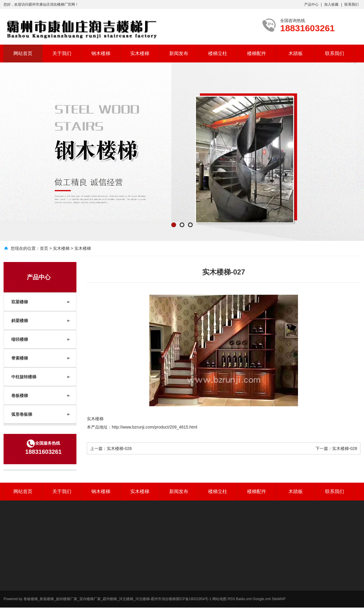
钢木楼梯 (101, 53)
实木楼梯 (140, 53)
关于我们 (62, 53)
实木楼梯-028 (345, 448)
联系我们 (352, 4)
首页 (44, 248)
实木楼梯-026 (119, 448)
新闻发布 (179, 53)
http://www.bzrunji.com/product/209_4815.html (154, 427)
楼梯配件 (257, 53)
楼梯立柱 (218, 53)
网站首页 (23, 53)
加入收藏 (331, 4)
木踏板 (296, 53)
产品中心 (311, 4)
